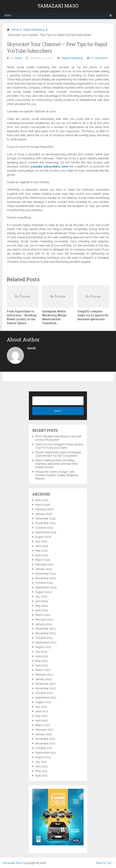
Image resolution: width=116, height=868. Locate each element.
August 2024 (43, 592)
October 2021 (44, 748)
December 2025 (45, 519)
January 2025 (44, 569)
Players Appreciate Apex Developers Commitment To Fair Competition (58, 454)
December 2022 (45, 684)
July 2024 (41, 597)
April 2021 (41, 776)
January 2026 (44, 514)
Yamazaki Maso (58, 6)
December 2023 (45, 629)
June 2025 (42, 546)
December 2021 (45, 739)
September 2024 (46, 587)
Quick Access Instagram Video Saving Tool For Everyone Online (59, 446)
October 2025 (44, 528)
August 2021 (43, 757)
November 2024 (46, 578)
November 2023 (45, 633)
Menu (8, 15)
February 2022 (44, 730)
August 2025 (43, 537)
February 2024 (44, 620)
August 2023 (43, 647)
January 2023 (44, 679)
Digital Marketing (72, 58)
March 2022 (43, 725)
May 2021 (41, 771)
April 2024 (42, 610)
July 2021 (41, 762)
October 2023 (44, 638)
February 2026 (44, 509)
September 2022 (46, 698)
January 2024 (44, 624)
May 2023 (41, 661)
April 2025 (42, 555)
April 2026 (42, 500)
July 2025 (41, 541)
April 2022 (42, 720)
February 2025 (44, 564)
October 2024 (44, 583)
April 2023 (42, 665)
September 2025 (46, 532)
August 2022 (43, 702)
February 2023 (44, 675)
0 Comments (99, 58)
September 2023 (46, 642)
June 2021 (41, 766)
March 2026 (43, 505)
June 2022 (42, 711)
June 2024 (42, 601)
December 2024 (45, 574)
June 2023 (42, 656)
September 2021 (46, 753)
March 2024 (43, 615)
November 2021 (45, 743)
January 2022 (44, 734)
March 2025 (43, 560)
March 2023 (43, 670)
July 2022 (41, 707)
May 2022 (41, 716)
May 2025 (41, 551)
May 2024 (42, 606)
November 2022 (45, 688)
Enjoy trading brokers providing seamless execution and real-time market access (56, 464)
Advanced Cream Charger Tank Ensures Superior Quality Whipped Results (57, 475)
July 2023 (41, 652)
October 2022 (44, 693)
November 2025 (45, 523)
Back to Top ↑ (105, 863)
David (18, 58)
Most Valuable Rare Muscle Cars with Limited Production (58, 438)
